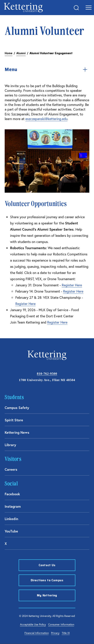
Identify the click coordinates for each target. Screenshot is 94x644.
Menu (47, 70)
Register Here (72, 285)
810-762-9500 (47, 374)
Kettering (23, 8)
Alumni (21, 53)
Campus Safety (17, 408)
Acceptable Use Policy (33, 624)
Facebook (12, 494)
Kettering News (17, 432)
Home (9, 53)
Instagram (13, 506)
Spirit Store (14, 420)
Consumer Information (61, 624)
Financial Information (37, 633)
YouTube (11, 531)
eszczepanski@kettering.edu (46, 119)
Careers (11, 469)
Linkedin (11, 519)
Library (10, 445)
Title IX (66, 633)
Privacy (55, 633)
